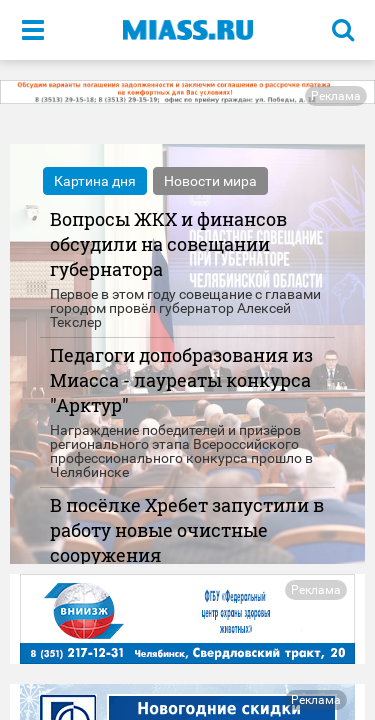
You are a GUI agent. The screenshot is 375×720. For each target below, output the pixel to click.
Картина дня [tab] (95, 181)
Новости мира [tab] (210, 181)
